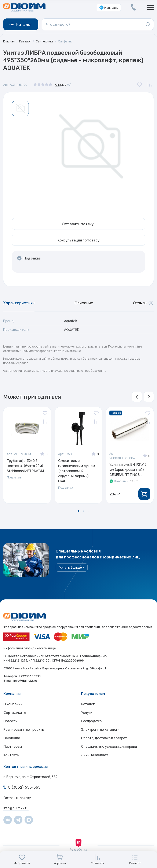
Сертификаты (15, 712)
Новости (10, 721)
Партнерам (13, 746)
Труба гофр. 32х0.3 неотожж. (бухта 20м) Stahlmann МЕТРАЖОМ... (27, 466)
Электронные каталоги (100, 729)
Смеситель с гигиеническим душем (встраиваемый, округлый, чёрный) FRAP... (77, 471)
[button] (137, 397)
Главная (9, 41)
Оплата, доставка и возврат (104, 738)
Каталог (25, 41)
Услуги (87, 712)
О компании (13, 704)
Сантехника (45, 41)
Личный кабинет (95, 755)
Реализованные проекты (24, 729)
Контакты (11, 755)
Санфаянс (65, 41)
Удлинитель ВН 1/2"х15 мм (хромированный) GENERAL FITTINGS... (128, 470)
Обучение (12, 738)
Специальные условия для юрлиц (109, 746)
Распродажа (91, 721)
